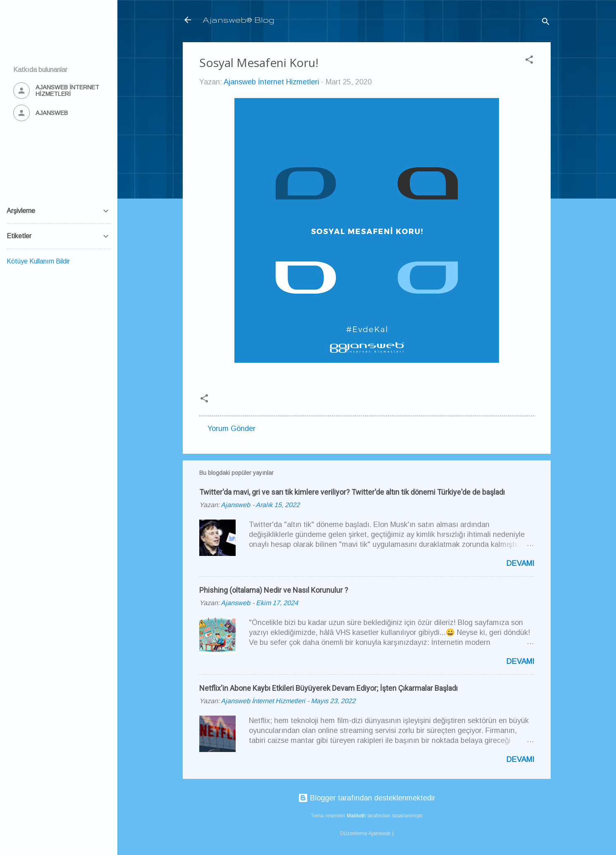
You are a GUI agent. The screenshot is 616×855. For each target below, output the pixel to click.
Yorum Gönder (232, 429)
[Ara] (546, 23)
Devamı (520, 563)
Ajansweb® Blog (239, 20)
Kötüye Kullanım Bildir (38, 261)
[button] (529, 61)
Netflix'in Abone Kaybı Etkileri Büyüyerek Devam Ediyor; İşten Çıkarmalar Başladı (328, 688)
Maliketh (356, 816)
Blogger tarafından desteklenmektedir (367, 798)
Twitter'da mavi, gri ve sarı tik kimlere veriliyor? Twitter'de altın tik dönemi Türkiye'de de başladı (352, 492)
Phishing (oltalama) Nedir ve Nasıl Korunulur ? (274, 590)
